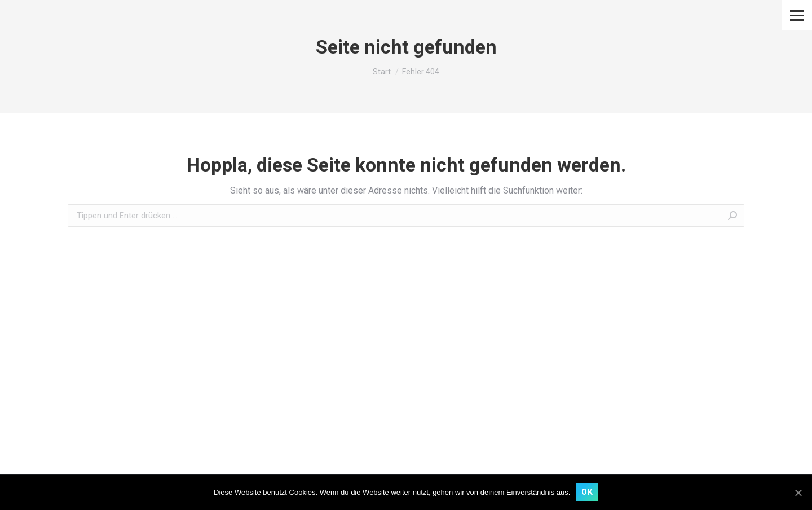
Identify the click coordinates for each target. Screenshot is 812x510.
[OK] (798, 493)
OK (587, 492)
